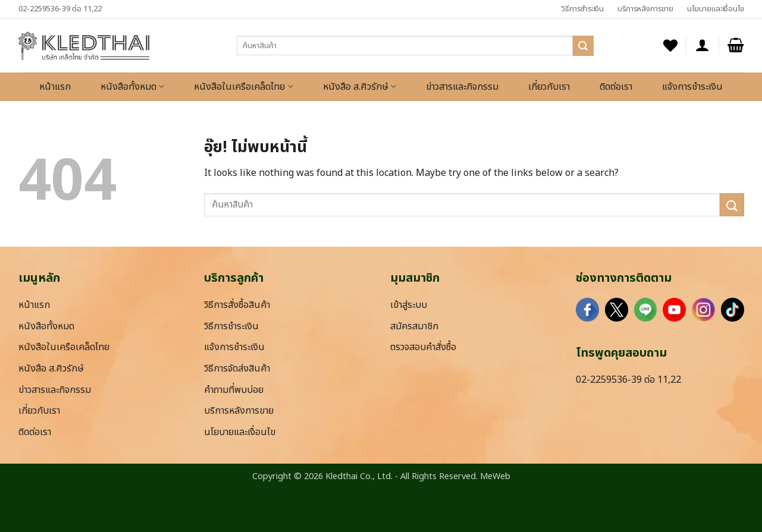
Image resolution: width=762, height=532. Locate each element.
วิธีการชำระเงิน (582, 9)
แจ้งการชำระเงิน (692, 87)
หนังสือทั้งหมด (132, 87)
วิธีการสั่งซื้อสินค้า (237, 305)
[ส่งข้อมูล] (583, 46)
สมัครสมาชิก (414, 326)
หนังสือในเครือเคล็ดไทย (243, 87)
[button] (703, 45)
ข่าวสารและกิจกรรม (462, 87)
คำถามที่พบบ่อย (234, 390)
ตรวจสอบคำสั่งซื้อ (423, 347)
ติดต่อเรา (616, 87)
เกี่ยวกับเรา (549, 87)
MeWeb (495, 476)
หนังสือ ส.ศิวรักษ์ (360, 87)
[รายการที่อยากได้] (670, 45)
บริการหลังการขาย (645, 9)
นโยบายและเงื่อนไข (716, 9)
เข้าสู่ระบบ (409, 305)
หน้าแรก (55, 87)
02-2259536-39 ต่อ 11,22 (60, 9)
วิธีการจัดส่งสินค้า (237, 369)
